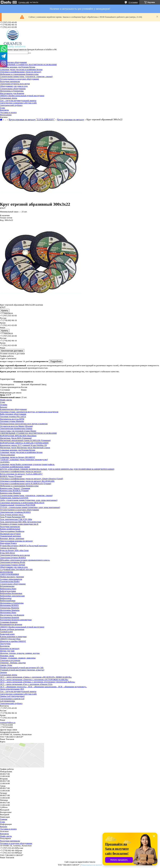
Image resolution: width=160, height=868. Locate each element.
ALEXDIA (5, 462)
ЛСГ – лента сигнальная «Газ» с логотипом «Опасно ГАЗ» (26, 684)
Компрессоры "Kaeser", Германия (15, 488)
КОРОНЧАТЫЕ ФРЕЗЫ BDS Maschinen (18, 436)
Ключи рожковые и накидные (13, 636)
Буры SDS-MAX (7, 553)
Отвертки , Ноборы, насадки (13, 663)
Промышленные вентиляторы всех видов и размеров (24, 424)
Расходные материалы (10, 81)
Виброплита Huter (8, 589)
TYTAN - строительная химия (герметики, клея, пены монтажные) (30, 507)
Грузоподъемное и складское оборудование (20, 79)
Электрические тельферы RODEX (15, 512)
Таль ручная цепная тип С (12, 515)
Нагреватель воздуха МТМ (12, 419)
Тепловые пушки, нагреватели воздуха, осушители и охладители (29, 412)
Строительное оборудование (13, 89)
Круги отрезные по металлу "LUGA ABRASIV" (32, 120)
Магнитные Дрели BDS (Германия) (16, 438)
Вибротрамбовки (8, 600)
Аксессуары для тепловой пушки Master (18, 431)
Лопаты (3, 672)
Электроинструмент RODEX (13, 557)
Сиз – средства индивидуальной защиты (18, 100)
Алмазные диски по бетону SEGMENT (18, 457)
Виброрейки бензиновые (11, 593)
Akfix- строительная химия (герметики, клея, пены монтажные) (29, 500)
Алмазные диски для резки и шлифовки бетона (21, 69)
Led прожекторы (7, 701)
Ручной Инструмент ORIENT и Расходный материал (24, 546)
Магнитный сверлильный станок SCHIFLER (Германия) (25, 440)
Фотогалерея (6, 115)
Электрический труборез (11, 105)
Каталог (4, 407)
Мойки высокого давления (12, 577)
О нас (3, 108)
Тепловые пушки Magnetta (12, 421)
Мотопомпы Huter (8, 612)
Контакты (4, 110)
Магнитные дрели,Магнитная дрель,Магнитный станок (25, 447)
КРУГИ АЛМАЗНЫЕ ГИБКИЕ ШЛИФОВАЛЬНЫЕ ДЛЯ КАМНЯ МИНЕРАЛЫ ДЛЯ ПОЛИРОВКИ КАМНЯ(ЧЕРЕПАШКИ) (57, 469)
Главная (4, 819)
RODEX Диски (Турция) (11, 476)
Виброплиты (6, 598)
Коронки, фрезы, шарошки (12, 538)
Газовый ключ (6, 632)
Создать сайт (24, 2)
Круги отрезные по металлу (71, 120)
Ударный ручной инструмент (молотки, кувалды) (22, 670)
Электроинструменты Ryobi (13, 562)
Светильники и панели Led (12, 699)
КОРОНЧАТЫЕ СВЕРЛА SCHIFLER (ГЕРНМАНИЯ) (24, 443)
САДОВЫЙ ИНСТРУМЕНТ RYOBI (16, 569)
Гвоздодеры (5, 643)
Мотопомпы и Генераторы (12, 91)
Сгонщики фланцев (9, 622)
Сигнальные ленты (9, 98)
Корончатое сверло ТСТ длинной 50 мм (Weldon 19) (23, 445)
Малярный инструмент (10, 534)
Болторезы (5, 646)
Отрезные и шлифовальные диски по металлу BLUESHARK (27, 481)
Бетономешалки (7, 586)
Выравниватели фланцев (11, 624)
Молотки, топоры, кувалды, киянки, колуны (20, 653)
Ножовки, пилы (7, 656)
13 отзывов (133, 2)
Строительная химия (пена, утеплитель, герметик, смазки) (26, 76)
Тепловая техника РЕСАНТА (13, 416)
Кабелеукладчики (8, 591)
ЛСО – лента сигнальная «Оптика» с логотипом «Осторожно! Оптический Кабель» (38, 682)
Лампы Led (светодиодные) (12, 696)
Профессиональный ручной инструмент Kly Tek (22, 668)
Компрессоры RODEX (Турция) (14, 490)
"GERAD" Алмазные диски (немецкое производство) (24, 459)
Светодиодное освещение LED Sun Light (18, 103)
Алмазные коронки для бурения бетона (18, 67)
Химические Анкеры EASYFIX (14, 498)
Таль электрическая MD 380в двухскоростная (20, 522)
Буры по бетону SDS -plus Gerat (14, 550)
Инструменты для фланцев (12, 93)
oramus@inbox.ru (8, 722)
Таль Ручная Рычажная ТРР (12, 517)
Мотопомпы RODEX (9, 605)
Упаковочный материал (10, 536)
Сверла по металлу (8, 548)
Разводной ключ (7, 634)
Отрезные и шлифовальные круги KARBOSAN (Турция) (26, 483)
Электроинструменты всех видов (15, 84)
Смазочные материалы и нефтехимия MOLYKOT (22, 503)
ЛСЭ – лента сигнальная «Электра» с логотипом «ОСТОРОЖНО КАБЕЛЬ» (34, 679)
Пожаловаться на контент (91, 865)
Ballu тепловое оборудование (13, 414)
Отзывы (4, 404)
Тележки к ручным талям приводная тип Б (19, 524)
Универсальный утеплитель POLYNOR (18, 505)
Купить (5, 311)
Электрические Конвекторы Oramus (16, 428)
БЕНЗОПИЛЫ (7, 572)
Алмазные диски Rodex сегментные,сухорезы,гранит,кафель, (27, 464)
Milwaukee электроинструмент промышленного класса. (25, 560)
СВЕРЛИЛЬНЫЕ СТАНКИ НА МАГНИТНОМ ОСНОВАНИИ (28, 64)
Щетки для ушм (7, 651)
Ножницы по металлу (10, 648)
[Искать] (30, 53)
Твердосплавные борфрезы (12, 531)
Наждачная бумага (8, 543)
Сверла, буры (6, 665)
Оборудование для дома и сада (14, 86)
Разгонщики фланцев (9, 617)
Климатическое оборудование (13, 62)
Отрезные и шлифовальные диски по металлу (21, 72)
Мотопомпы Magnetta (10, 610)
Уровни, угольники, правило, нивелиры (18, 658)
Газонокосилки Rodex (10, 581)
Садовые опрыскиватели (11, 579)
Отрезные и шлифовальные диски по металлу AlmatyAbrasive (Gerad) (32, 479)
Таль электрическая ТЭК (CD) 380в (16, 519)
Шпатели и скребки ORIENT (13, 641)
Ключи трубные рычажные (12, 629)
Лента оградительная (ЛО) (12, 689)
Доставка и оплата (8, 112)
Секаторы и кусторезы (10, 660)
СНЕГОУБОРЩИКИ (9, 574)
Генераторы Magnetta (10, 608)
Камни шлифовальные (10, 529)
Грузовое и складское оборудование (16, 843)
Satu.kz (92, 862)
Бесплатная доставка (12, 351)
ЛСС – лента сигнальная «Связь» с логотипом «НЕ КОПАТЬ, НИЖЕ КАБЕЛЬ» (36, 677)
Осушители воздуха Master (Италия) (16, 426)
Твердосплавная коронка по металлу (16, 541)
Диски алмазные (7, 455)
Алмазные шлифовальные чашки (15, 467)
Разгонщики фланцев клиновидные (16, 620)
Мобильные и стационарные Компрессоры (19, 74)
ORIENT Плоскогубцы (10, 639)
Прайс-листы (6, 400)
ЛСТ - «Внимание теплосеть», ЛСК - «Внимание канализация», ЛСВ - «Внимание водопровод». (43, 687)
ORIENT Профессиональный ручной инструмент (22, 96)
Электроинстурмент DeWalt (12, 565)
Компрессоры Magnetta (10, 493)
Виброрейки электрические (12, 596)
